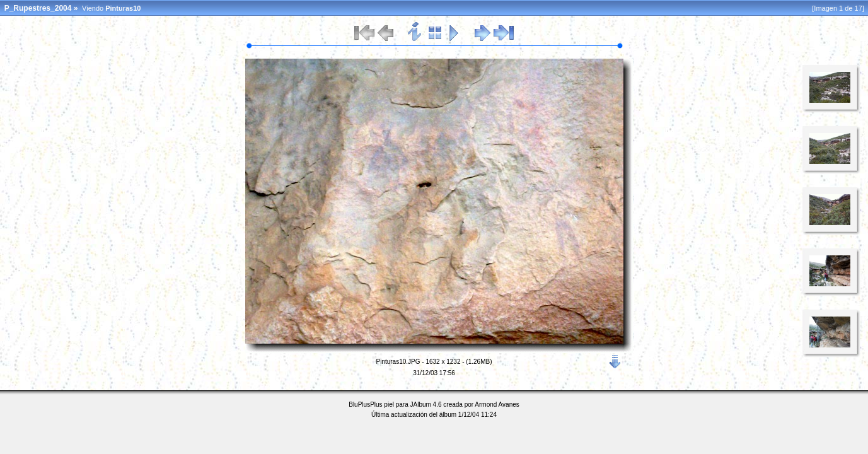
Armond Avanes (497, 405)
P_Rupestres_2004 (38, 8)
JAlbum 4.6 (426, 405)
